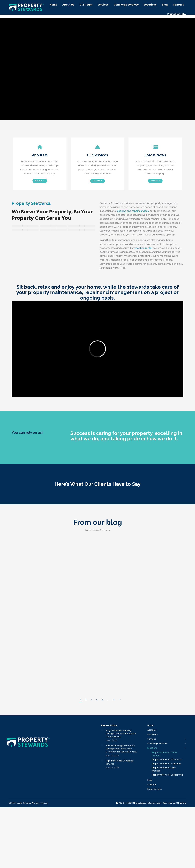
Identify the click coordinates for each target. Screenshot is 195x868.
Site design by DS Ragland (174, 803)
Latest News (155, 155)
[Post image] (102, 730)
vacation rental (143, 248)
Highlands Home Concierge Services (119, 762)
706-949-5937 (120, 2)
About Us (40, 155)
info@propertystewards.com (149, 2)
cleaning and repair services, (133, 211)
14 (114, 700)
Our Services (97, 155)
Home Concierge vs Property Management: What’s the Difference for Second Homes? (121, 749)
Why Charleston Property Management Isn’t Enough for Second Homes (121, 734)
